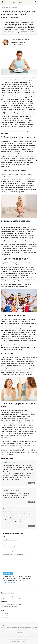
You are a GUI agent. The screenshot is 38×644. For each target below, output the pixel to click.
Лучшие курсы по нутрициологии (12, 605)
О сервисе (5, 613)
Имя (4, 536)
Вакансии (5, 615)
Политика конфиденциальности (19, 639)
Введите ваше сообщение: (9, 552)
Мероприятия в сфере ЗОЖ (10, 607)
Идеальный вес (6, 175)
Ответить (32, 483)
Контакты (5, 617)
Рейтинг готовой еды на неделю (11, 596)
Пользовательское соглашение (19, 642)
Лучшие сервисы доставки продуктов (13, 598)
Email (4, 544)
